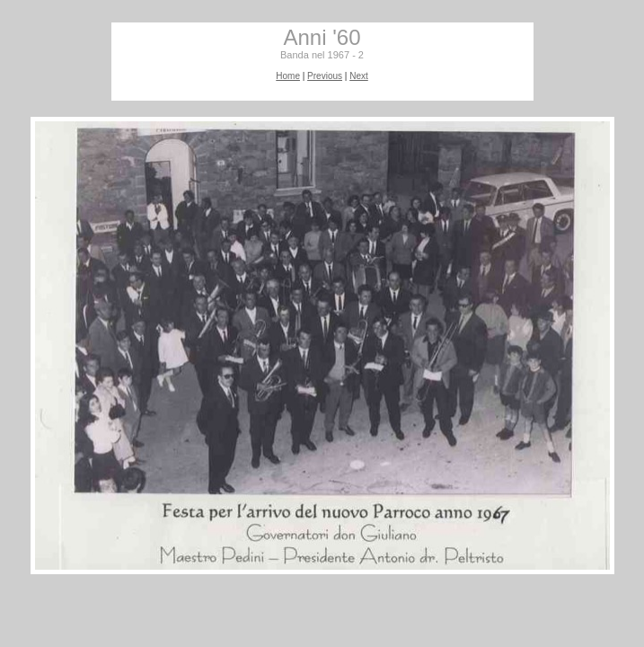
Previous (325, 76)
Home (288, 76)
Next (359, 76)
